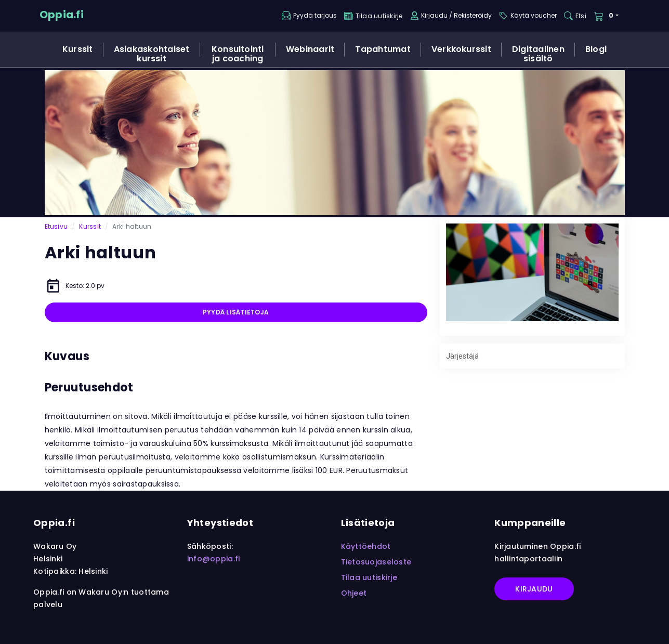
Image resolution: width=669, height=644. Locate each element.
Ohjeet (354, 593)
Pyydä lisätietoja (236, 312)
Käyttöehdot (366, 546)
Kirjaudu (534, 589)
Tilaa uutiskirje (369, 577)
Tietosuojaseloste (376, 562)
